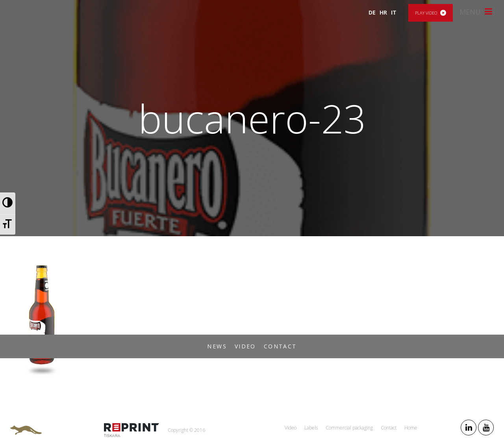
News (217, 346)
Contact (280, 346)
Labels (311, 428)
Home (411, 428)
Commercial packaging (349, 428)
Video (245, 346)
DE (372, 12)
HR (383, 12)
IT (394, 12)
